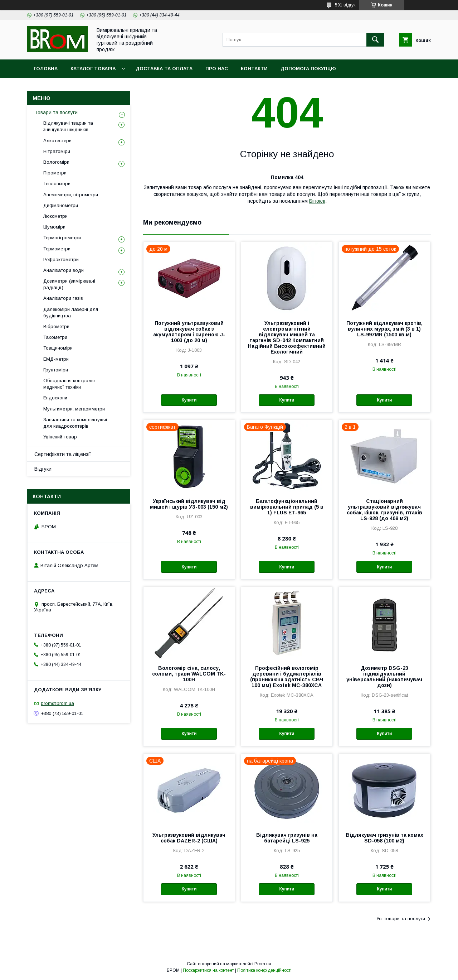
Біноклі (317, 201)
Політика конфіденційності (264, 970)
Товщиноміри (58, 348)
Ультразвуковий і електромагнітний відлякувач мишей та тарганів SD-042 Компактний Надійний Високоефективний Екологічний (287, 337)
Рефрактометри (61, 260)
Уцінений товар (60, 437)
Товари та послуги (56, 112)
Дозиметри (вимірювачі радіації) (69, 284)
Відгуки (43, 469)
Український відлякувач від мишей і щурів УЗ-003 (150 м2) (189, 504)
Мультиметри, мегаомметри (74, 409)
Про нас (217, 69)
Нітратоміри (57, 151)
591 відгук (345, 5)
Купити (189, 400)
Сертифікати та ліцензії (63, 454)
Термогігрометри (62, 238)
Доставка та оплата (164, 69)
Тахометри (55, 337)
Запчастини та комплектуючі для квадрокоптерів (75, 423)
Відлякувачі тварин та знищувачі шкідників (68, 126)
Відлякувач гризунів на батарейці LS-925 (287, 838)
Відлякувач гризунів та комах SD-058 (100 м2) (384, 838)
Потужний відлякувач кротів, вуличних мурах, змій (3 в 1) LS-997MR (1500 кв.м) (384, 329)
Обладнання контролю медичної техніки (69, 384)
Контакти (254, 69)
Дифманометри (61, 205)
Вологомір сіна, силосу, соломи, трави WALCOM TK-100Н (189, 674)
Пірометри (55, 173)
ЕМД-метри (56, 359)
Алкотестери (57, 141)
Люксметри (55, 216)
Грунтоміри (56, 370)
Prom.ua (263, 964)
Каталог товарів (93, 69)
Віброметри (56, 326)
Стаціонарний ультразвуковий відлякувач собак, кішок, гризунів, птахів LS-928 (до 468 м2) (384, 510)
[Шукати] (375, 40)
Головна (46, 69)
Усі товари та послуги (401, 919)
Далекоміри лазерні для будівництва (71, 313)
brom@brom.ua (57, 703)
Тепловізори (57, 184)
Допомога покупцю (308, 69)
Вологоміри (56, 162)
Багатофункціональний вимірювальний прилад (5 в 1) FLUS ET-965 (287, 507)
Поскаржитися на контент (208, 970)
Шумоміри (54, 227)
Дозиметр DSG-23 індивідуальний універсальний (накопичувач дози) (384, 677)
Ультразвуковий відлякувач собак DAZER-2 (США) (189, 838)
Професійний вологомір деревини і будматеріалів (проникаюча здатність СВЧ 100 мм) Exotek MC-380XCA (287, 677)
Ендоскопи (55, 398)
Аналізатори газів (63, 298)
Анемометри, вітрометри (71, 195)
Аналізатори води (64, 270)
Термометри (57, 249)
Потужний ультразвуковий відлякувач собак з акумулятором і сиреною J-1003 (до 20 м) (189, 332)
